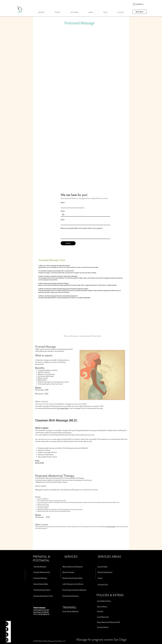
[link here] (40, 567)
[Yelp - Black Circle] (6, 635)
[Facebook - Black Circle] (6, 629)
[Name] (72, 206)
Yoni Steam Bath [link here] (62, 408)
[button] (41, 12)
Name (63, 203)
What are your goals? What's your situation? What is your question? (82, 228)
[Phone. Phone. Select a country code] (64, 215)
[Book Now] (139, 12)
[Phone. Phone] (87, 215)
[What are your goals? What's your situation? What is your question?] (85, 234)
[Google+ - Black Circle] (6, 624)
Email (63, 220)
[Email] (85, 223)
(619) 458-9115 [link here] (44, 614)
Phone (63, 211)
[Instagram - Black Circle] (6, 640)
